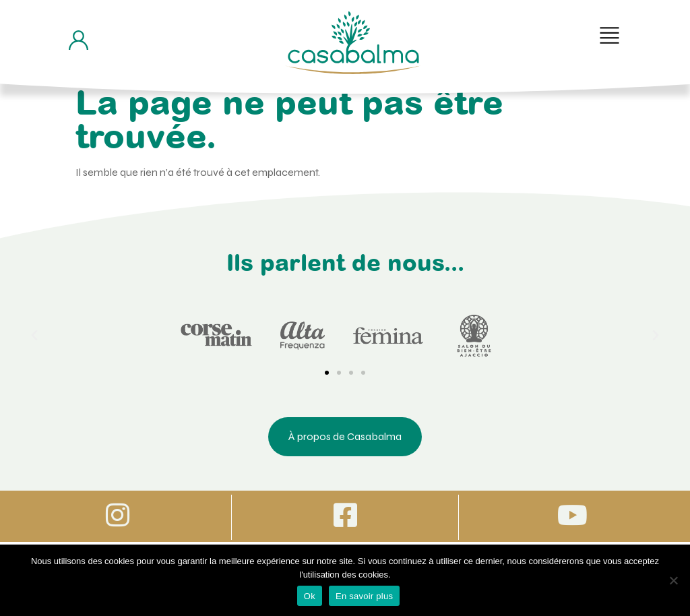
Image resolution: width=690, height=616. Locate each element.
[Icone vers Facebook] (345, 515)
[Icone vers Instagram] (117, 515)
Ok (310, 596)
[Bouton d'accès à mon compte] (79, 40)
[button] (609, 35)
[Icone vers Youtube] (573, 515)
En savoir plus (364, 596)
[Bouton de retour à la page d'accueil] (353, 42)
